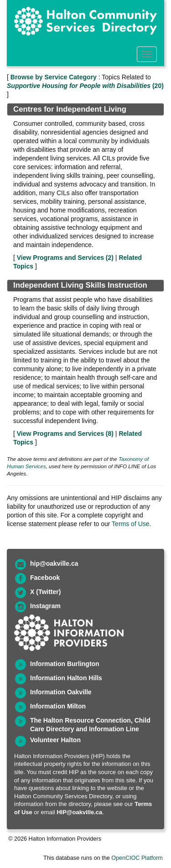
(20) (85, 86)
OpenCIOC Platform (137, 858)
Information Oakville (61, 692)
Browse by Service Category (54, 77)
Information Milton (58, 706)
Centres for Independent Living (70, 109)
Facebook (45, 578)
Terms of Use (130, 524)
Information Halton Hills (66, 678)
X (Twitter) (45, 592)
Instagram (45, 606)
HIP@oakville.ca (79, 812)
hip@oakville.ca (54, 563)
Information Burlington (65, 664)
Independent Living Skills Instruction (80, 285)
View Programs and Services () (65, 258)
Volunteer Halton (55, 740)
